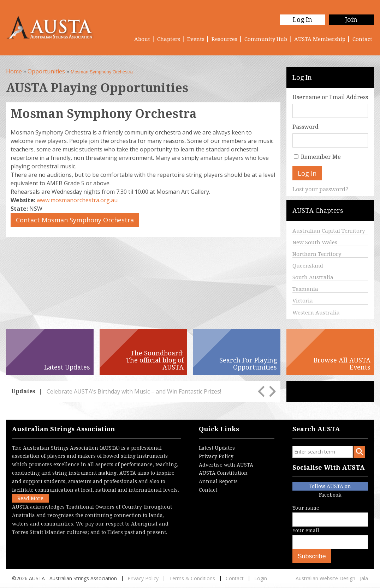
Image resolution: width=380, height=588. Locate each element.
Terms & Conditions (192, 578)
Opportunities (46, 71)
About (142, 39)
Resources (224, 39)
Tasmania (305, 289)
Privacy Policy (216, 456)
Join (351, 20)
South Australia (313, 277)
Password (305, 127)
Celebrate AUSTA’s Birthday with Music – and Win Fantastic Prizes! (134, 391)
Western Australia (316, 313)
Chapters (169, 39)
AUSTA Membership (320, 39)
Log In (302, 20)
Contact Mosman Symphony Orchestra (75, 220)
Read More (30, 498)
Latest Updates (217, 448)
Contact (362, 39)
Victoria (303, 301)
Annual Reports (218, 481)
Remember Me (321, 157)
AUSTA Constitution (223, 473)
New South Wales (315, 242)
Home (14, 71)
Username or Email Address (330, 97)
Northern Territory (317, 254)
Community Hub (266, 39)
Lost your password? (320, 189)
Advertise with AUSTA (226, 465)
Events (196, 39)
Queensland (308, 266)
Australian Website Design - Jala (332, 578)
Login (261, 578)
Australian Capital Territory (329, 231)
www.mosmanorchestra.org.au (77, 200)
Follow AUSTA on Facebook (330, 487)
